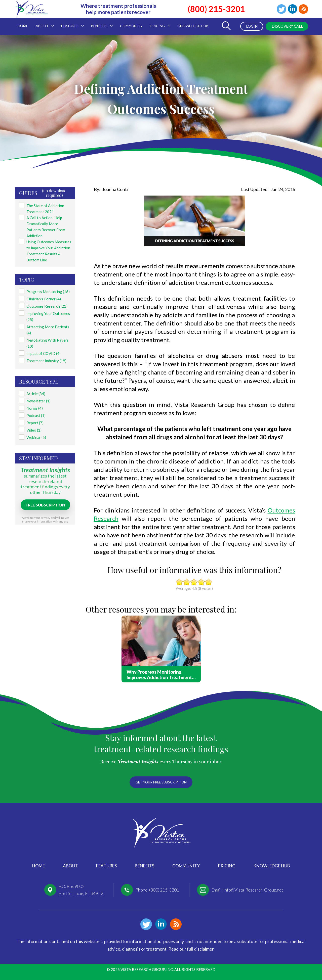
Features (106, 866)
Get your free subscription (161, 781)
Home (38, 866)
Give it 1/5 (179, 582)
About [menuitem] (43, 23)
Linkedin (291, 9)
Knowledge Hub (272, 866)
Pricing (227, 866)
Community (186, 866)
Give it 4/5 (201, 582)
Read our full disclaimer (191, 949)
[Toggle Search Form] (224, 26)
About (71, 866)
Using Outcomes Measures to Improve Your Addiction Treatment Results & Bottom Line (49, 243)
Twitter (279, 9)
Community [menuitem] (131, 26)
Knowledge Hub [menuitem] (193, 26)
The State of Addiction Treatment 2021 (44, 207)
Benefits (145, 866)
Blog (303, 9)
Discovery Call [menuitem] (286, 26)
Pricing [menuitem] (158, 23)
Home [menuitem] (23, 26)
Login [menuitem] (248, 26)
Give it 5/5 (209, 582)
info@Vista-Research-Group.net (253, 890)
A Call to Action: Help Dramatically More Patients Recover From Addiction (48, 222)
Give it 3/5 (194, 582)
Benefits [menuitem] (100, 23)
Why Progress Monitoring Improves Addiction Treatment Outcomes (159, 674)
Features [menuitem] (71, 23)
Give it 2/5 (187, 582)
